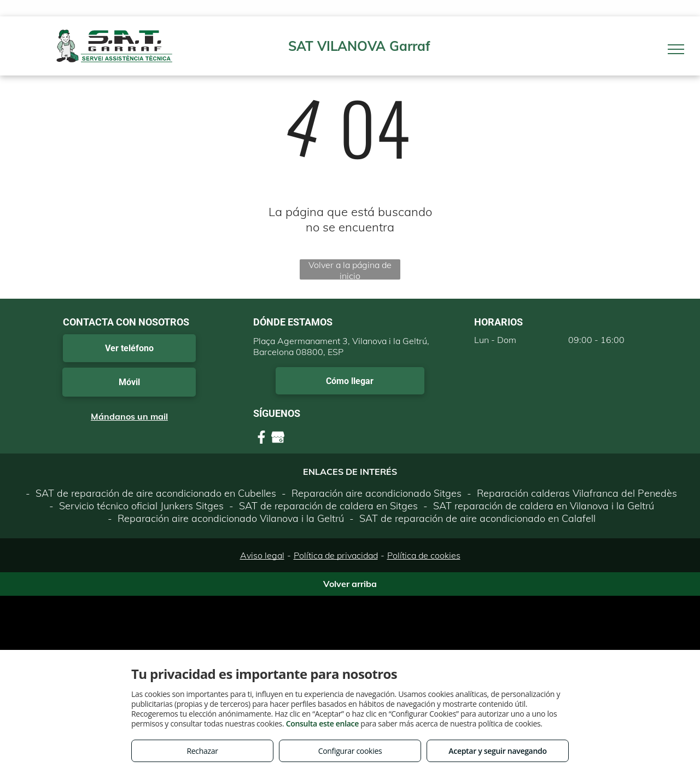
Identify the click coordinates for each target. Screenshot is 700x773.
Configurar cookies (350, 751)
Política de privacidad (336, 555)
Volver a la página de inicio (350, 269)
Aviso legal (262, 555)
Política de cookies (424, 555)
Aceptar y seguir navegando (497, 751)
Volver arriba (350, 584)
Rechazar (202, 751)
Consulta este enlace (322, 723)
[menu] (676, 49)
